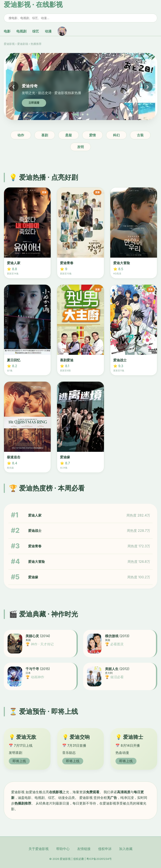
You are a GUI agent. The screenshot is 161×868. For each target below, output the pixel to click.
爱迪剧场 (23, 44)
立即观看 (34, 103)
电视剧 (21, 31)
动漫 (48, 31)
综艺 (36, 31)
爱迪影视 (9, 44)
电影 (7, 31)
